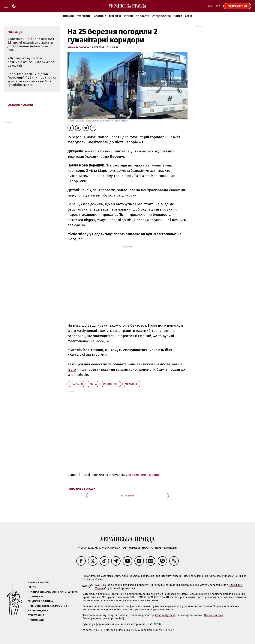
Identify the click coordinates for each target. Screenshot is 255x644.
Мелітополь (111, 384)
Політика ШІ (36, 596)
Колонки (100, 16)
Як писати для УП (39, 611)
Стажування (36, 615)
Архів (189, 16)
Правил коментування (144, 475)
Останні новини (20, 105)
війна (93, 384)
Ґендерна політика (40, 601)
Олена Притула (213, 615)
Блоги (178, 16)
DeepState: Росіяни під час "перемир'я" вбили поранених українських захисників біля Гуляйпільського (32, 79)
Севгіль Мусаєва (165, 615)
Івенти (128, 16)
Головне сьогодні (82, 489)
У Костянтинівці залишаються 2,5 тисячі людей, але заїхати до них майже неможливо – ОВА (31, 44)
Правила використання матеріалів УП (53, 592)
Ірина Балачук (77, 48)
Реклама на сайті (39, 582)
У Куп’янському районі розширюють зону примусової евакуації (31, 62)
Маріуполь (132, 384)
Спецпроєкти (161, 16)
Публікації (84, 16)
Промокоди (36, 620)
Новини (68, 16)
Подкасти (142, 16)
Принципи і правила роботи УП (48, 606)
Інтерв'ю (115, 16)
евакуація (76, 384)
